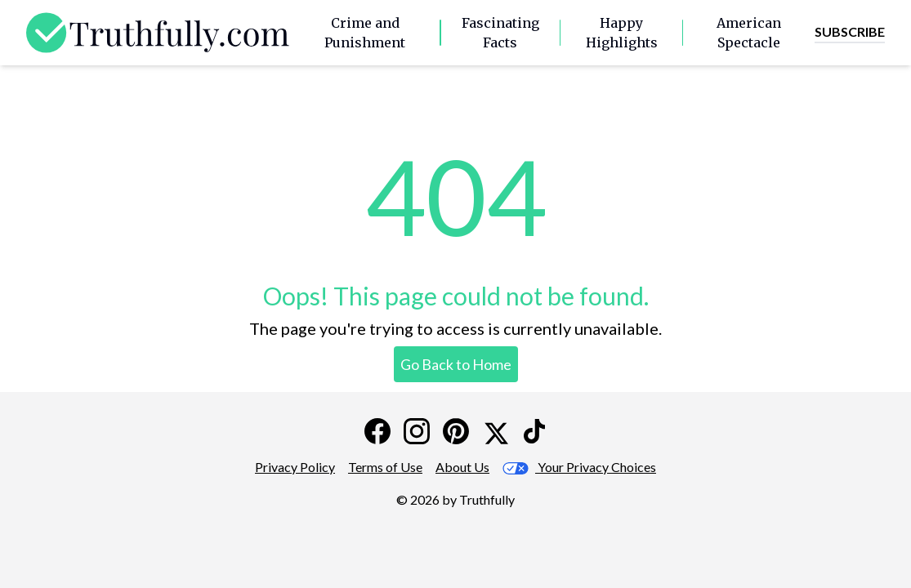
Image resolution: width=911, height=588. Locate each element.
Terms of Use (385, 467)
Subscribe (850, 31)
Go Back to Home (456, 364)
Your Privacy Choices (579, 467)
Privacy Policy (295, 467)
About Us (462, 467)
